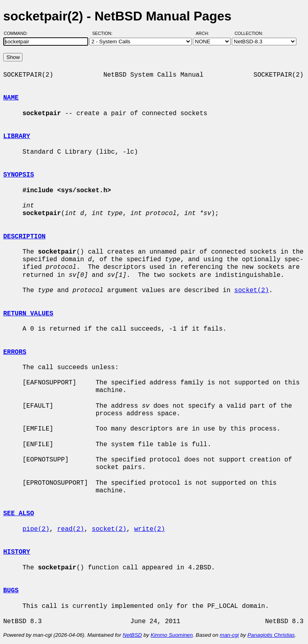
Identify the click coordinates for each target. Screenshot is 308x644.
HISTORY (17, 552)
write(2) (149, 529)
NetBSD (132, 635)
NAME (11, 98)
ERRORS (15, 352)
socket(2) (251, 291)
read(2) (70, 529)
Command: (18, 33)
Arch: (206, 33)
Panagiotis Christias (271, 635)
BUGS (11, 591)
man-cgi (229, 635)
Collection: (249, 33)
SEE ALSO (19, 514)
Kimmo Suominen (171, 635)
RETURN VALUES (28, 314)
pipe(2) (36, 529)
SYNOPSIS (19, 175)
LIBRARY (17, 136)
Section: (104, 33)
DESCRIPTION (24, 237)
